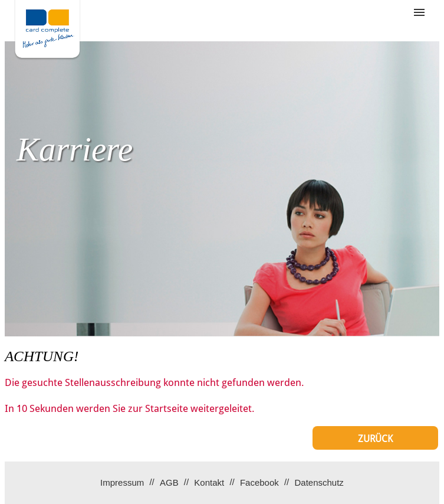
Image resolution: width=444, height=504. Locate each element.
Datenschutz (319, 482)
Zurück (375, 439)
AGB (169, 482)
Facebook (259, 482)
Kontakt (209, 482)
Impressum (122, 482)
